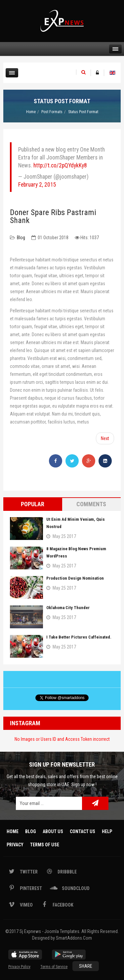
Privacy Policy (19, 967)
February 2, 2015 (37, 185)
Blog (21, 238)
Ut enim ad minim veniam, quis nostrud (76, 523)
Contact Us (83, 831)
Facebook (62, 905)
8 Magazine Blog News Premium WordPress (76, 552)
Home (31, 112)
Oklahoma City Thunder (68, 608)
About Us (53, 831)
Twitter (28, 872)
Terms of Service (54, 967)
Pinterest (30, 888)
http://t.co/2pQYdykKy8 (60, 165)
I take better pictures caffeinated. (79, 637)
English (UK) (112, 73)
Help (107, 831)
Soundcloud (75, 888)
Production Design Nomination (75, 578)
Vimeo (26, 905)
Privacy (15, 845)
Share (86, 966)
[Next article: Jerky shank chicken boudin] (105, 438)
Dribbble (67, 872)
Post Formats (52, 112)
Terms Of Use (45, 845)
